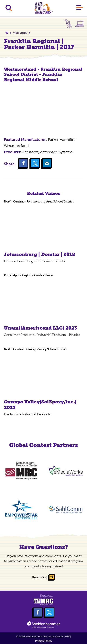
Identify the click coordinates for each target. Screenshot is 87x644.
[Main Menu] (80, 8)
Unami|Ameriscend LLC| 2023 (40, 328)
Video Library (20, 33)
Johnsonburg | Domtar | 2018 (39, 254)
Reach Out (40, 577)
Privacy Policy (44, 641)
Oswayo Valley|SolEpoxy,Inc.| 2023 (40, 405)
